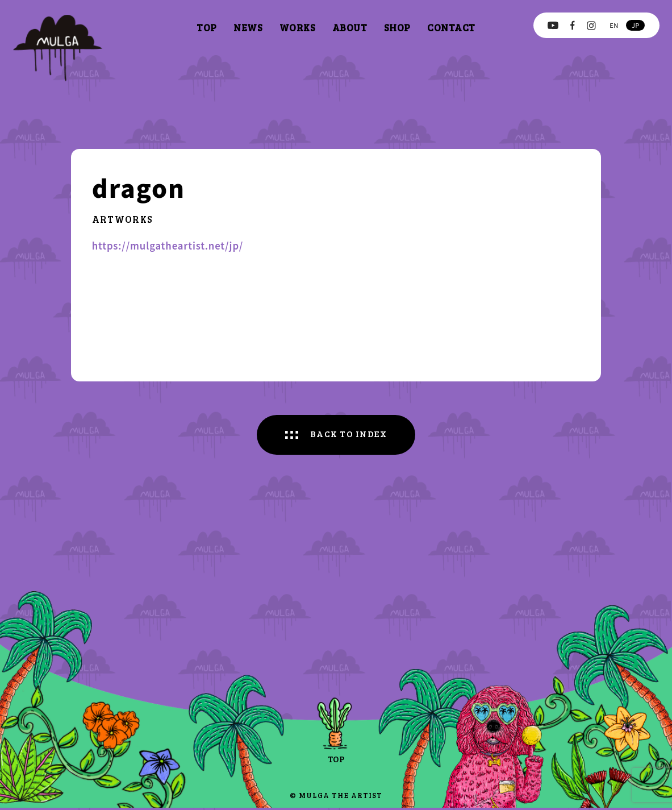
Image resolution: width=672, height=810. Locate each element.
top (207, 28)
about (350, 28)
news (248, 28)
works (298, 28)
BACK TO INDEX (350, 435)
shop (397, 28)
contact (451, 28)
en (614, 25)
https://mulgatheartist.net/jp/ (168, 246)
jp (636, 25)
